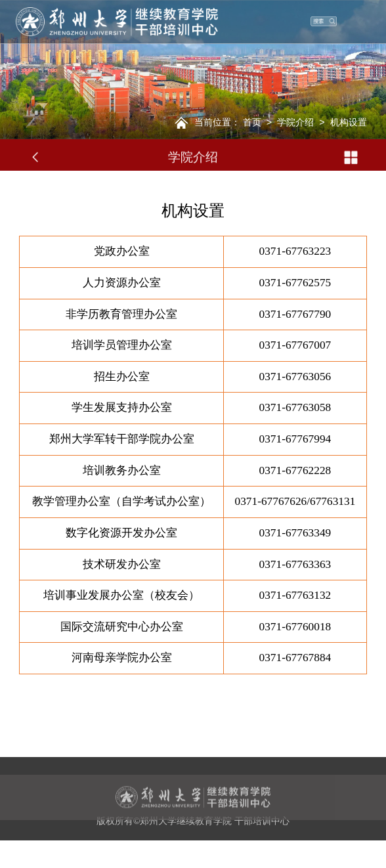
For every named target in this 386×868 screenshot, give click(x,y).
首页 (252, 122)
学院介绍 (295, 122)
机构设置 (349, 122)
